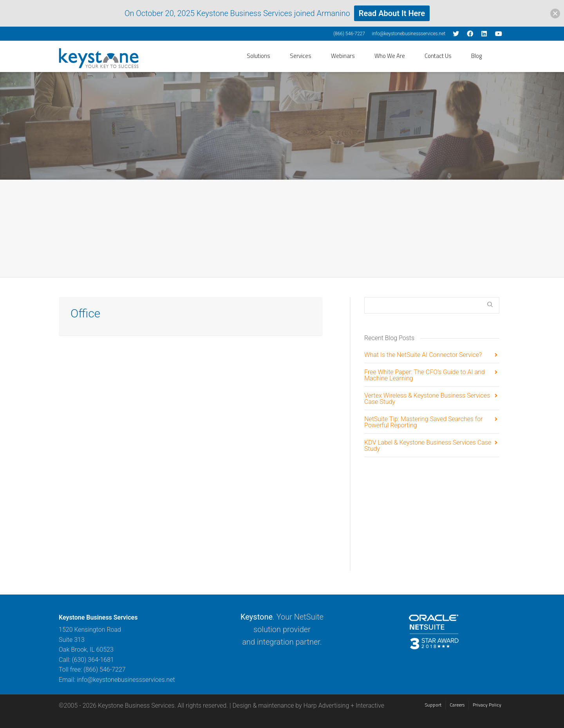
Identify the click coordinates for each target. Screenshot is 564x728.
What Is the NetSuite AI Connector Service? (423, 355)
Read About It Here (392, 13)
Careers (457, 705)
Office (85, 313)
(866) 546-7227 (349, 34)
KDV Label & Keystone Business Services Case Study (428, 446)
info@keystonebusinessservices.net (409, 34)
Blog (476, 56)
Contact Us (438, 56)
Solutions (258, 56)
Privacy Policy (487, 705)
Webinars (343, 56)
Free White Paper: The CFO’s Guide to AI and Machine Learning (425, 376)
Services (301, 56)
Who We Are (390, 56)
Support (433, 705)
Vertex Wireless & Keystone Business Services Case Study (427, 399)
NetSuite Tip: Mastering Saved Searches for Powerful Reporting (424, 423)
